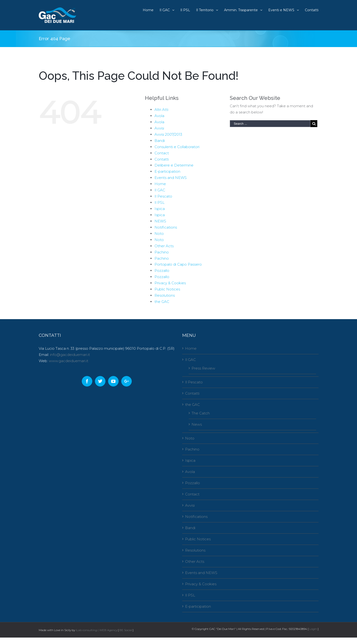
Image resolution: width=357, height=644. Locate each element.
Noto (159, 233)
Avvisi (159, 128)
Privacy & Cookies (170, 283)
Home (160, 184)
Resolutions (165, 295)
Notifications (166, 227)
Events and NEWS (171, 178)
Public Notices (167, 289)
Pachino (162, 252)
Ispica (160, 209)
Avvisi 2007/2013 (168, 134)
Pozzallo (162, 271)
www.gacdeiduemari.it (69, 361)
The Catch (201, 413)
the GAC (162, 302)
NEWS (160, 221)
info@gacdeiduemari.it (70, 355)
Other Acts (164, 246)
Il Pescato (163, 196)
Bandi (160, 141)
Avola (159, 116)
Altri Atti (161, 110)
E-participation (167, 171)
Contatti (162, 159)
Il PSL (159, 202)
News (197, 424)
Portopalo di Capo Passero (178, 264)
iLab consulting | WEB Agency (96, 630)
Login (313, 629)
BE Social (126, 630)
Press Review (203, 368)
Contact (162, 153)
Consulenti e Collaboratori (177, 147)
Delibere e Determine (174, 165)
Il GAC (160, 190)
